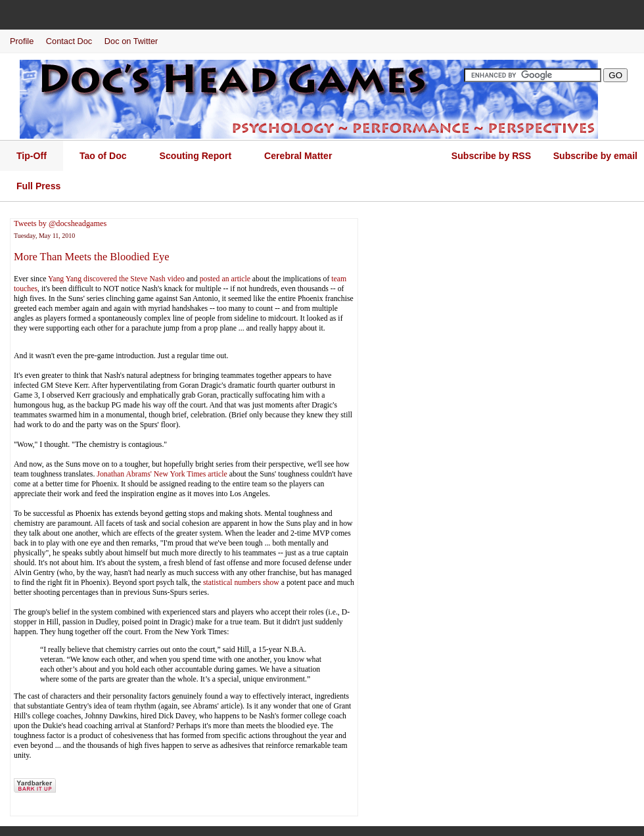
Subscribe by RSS (491, 156)
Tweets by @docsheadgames (60, 223)
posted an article (225, 279)
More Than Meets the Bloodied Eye (92, 257)
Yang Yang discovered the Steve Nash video (116, 279)
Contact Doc (69, 41)
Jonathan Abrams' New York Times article (162, 474)
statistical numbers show (241, 582)
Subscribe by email (595, 156)
